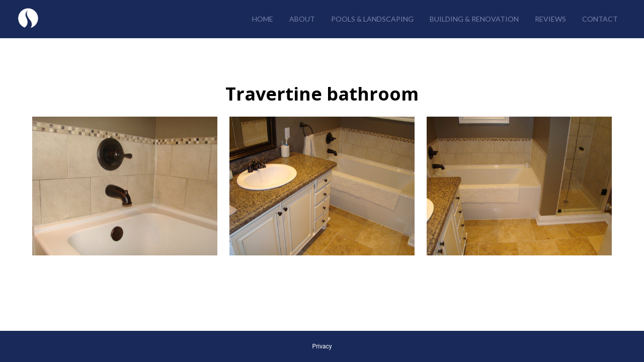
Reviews (550, 19)
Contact (600, 19)
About (302, 19)
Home (263, 19)
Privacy (322, 346)
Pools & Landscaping (372, 19)
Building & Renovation (474, 19)
